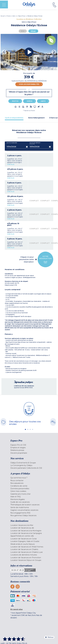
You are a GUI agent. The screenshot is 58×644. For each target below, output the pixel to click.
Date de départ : (35, 143)
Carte (43, 101)
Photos (15, 101)
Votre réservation (45, 259)
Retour (49, 637)
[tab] (14, 118)
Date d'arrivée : (12, 143)
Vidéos (30, 101)
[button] (29, 111)
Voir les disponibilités (29, 84)
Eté (23, 31)
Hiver (33, 31)
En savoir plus (17, 609)
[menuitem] (29, 445)
